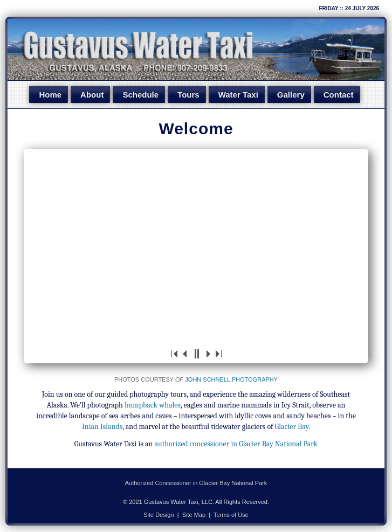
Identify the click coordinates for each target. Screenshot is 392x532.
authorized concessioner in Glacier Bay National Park (236, 445)
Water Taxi (239, 95)
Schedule (139, 95)
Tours (188, 95)
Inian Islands (102, 428)
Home (47, 95)
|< (175, 355)
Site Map (194, 516)
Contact (342, 95)
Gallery (293, 95)
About (90, 95)
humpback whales (153, 406)
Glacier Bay (292, 428)
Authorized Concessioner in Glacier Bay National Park (196, 484)
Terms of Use (231, 516)
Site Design (159, 516)
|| (196, 355)
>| (218, 355)
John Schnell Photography (231, 381)
